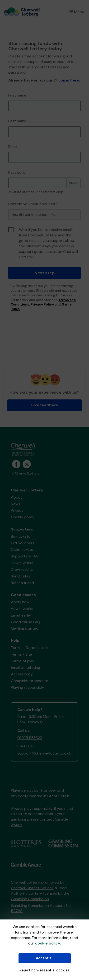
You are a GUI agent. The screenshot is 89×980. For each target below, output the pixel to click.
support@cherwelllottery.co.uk (44, 753)
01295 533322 (30, 738)
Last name (17, 121)
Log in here (69, 80)
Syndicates (21, 576)
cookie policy (48, 943)
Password (17, 172)
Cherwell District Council (32, 888)
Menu (77, 12)
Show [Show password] (73, 183)
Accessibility (22, 674)
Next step (44, 273)
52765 (17, 911)
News (16, 504)
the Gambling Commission (40, 896)
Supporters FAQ (25, 556)
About (16, 497)
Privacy (17, 510)
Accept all (45, 958)
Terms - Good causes (30, 648)
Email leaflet (21, 615)
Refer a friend (22, 583)
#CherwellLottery (26, 473)
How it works (22, 563)
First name (17, 95)
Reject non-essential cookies (44, 970)
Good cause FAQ (26, 622)
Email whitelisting (26, 667)
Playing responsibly (28, 687)
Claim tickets (22, 549)
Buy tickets (21, 536)
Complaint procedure (30, 681)
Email (13, 147)
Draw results (22, 569)
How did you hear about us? (33, 204)
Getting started (25, 628)
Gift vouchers (23, 543)
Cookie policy (23, 517)
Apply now (20, 602)
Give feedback (44, 405)
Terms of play (23, 661)
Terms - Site (21, 654)
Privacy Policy (42, 304)
